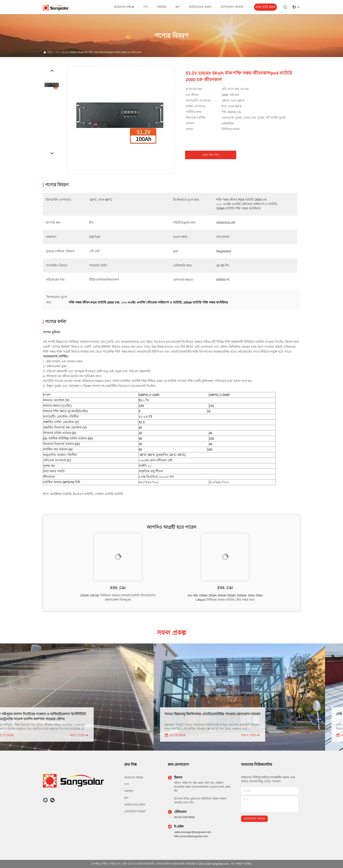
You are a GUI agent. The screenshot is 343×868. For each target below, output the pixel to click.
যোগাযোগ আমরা (232, 7)
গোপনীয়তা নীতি (99, 864)
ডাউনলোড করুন (200, 7)
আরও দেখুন (85, 735)
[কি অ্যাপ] (45, 800)
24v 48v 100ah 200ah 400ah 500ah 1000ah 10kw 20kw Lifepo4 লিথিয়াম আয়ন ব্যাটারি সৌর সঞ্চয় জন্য (225, 598)
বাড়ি (49, 52)
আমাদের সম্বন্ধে (124, 7)
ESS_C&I (118, 588)
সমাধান (162, 7)
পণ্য (146, 7)
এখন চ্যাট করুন (265, 7)
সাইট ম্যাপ (115, 864)
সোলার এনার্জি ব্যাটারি (109, 494)
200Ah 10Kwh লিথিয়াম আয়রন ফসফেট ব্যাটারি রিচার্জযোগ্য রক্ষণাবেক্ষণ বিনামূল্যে (118, 598)
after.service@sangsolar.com (191, 836)
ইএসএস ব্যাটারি (83, 494)
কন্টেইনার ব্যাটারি (61, 494)
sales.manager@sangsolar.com (192, 832)
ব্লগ (178, 7)
